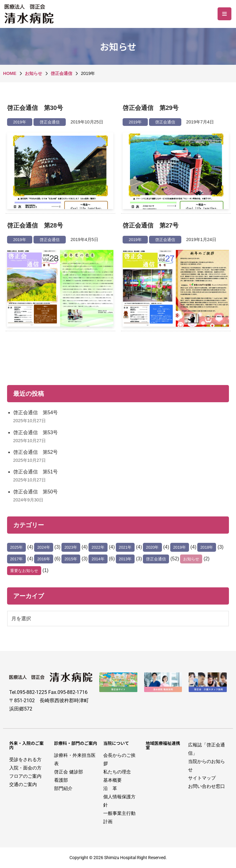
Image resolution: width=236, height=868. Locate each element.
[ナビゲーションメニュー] (224, 14)
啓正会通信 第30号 (35, 108)
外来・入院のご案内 (26, 745)
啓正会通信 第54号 (36, 413)
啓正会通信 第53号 (36, 432)
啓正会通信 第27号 (151, 225)
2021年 (125, 547)
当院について (116, 743)
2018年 (207, 547)
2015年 (71, 559)
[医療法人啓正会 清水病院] (31, 14)
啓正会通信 (50, 122)
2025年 (16, 547)
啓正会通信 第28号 (35, 225)
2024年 (43, 547)
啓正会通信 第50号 (36, 492)
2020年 (152, 547)
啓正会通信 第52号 (36, 452)
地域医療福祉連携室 (163, 745)
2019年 (20, 122)
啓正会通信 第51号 (36, 472)
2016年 (43, 559)
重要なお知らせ (24, 571)
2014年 (98, 559)
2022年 (98, 547)
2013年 (125, 559)
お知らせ (191, 559)
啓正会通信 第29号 (151, 108)
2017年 (16, 559)
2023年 (71, 547)
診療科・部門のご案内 (76, 743)
